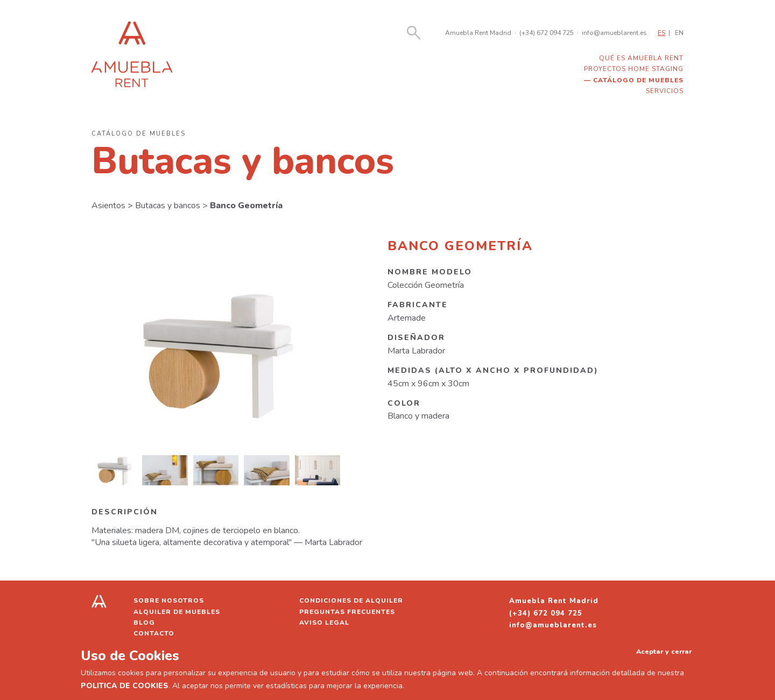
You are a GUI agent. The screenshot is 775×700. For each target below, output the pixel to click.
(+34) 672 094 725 (547, 33)
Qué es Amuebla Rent (641, 58)
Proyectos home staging (634, 69)
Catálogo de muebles (638, 80)
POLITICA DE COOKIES (125, 686)
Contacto (154, 633)
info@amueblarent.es (614, 33)
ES (661, 33)
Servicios (665, 91)
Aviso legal (324, 623)
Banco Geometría (246, 206)
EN (679, 33)
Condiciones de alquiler (351, 600)
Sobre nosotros (169, 600)
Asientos (108, 206)
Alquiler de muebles (177, 612)
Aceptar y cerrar (664, 651)
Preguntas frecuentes (347, 612)
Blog (144, 623)
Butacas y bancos (168, 206)
